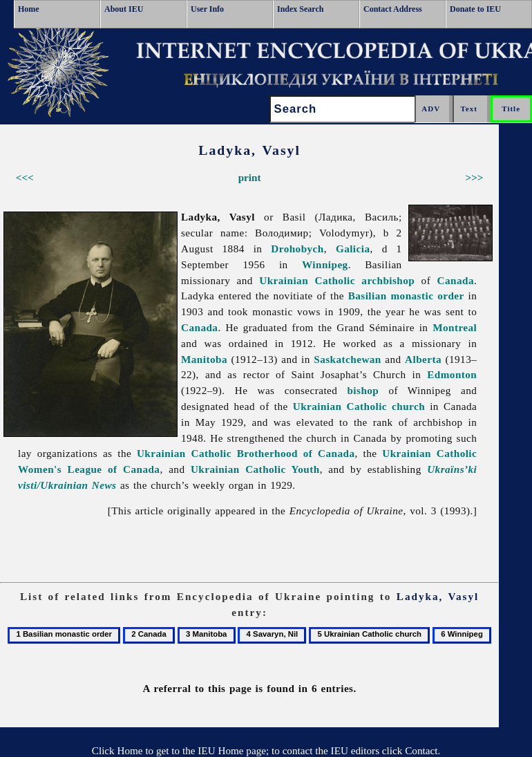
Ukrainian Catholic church (359, 406)
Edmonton (452, 374)
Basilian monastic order (406, 296)
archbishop (388, 280)
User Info (207, 9)
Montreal (455, 327)
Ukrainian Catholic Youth (255, 469)
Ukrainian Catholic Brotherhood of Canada (246, 453)
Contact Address (393, 9)
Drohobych (297, 249)
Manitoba (204, 359)
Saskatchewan (347, 359)
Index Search (300, 9)
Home (29, 9)
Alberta (423, 359)
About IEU (124, 9)
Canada (456, 280)
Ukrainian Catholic (307, 280)
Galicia (353, 249)
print (250, 177)
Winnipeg (325, 264)
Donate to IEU (475, 9)
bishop (363, 390)
